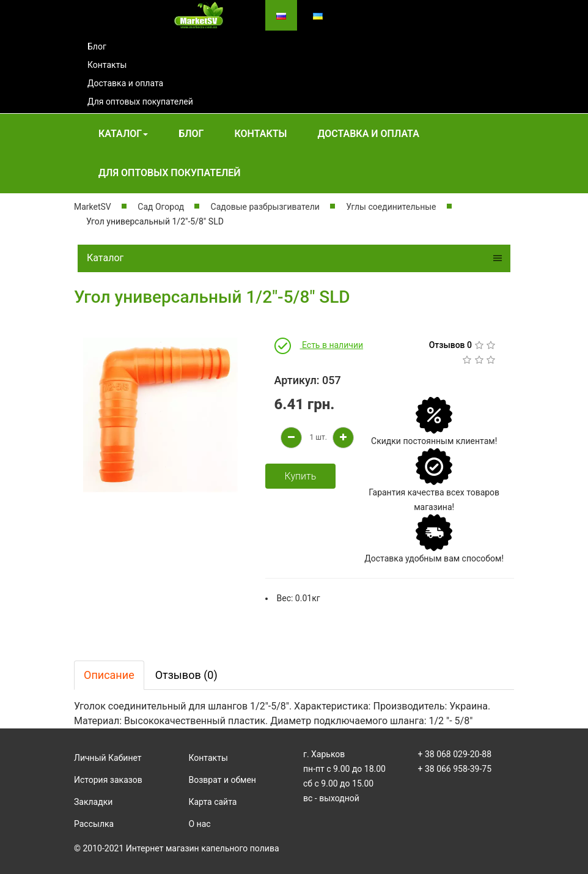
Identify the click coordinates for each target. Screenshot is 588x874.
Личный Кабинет (108, 758)
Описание (109, 675)
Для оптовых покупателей (140, 102)
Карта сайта (213, 802)
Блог (97, 46)
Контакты (107, 65)
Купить (301, 476)
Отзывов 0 (450, 345)
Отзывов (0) (186, 675)
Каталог (123, 134)
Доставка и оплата (125, 83)
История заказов (108, 780)
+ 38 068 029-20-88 (455, 754)
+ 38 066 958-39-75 (455, 769)
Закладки (93, 802)
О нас (200, 824)
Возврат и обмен (222, 780)
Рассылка (94, 824)
